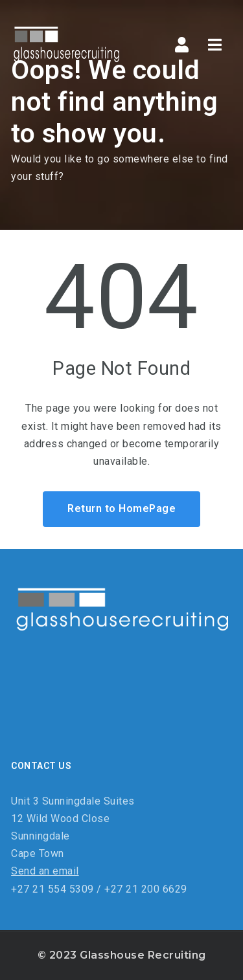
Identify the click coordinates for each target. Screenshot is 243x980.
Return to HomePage (121, 508)
